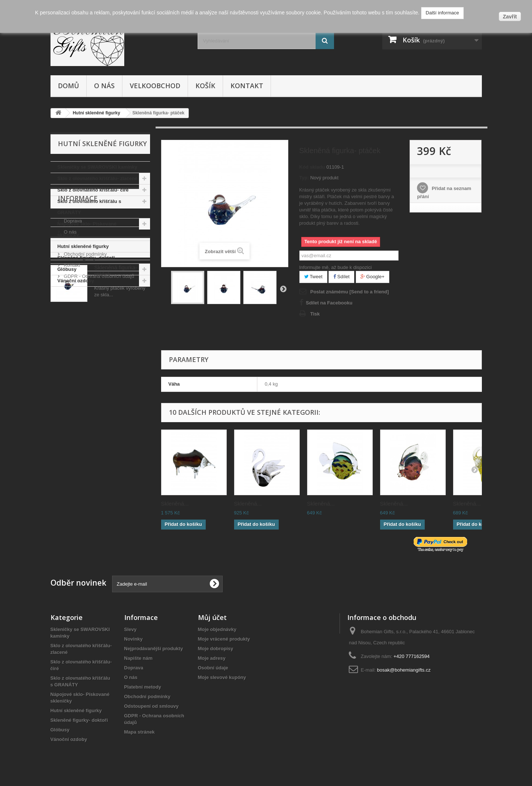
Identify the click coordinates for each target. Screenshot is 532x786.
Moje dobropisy (216, 649)
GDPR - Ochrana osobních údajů (98, 384)
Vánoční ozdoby (76, 281)
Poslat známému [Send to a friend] (350, 292)
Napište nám (138, 658)
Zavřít (510, 17)
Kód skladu (312, 167)
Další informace (442, 13)
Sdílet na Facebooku (329, 303)
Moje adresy (212, 658)
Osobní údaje (213, 668)
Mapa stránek (140, 732)
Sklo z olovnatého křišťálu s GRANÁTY (89, 207)
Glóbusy (67, 269)
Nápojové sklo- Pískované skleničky (87, 229)
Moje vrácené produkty (224, 639)
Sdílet (341, 277)
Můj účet (212, 617)
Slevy (131, 629)
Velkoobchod (155, 86)
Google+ (373, 277)
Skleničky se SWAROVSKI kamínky (98, 167)
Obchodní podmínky (85, 362)
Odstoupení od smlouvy (152, 706)
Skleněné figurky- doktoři (86, 258)
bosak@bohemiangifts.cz (404, 670)
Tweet (313, 277)
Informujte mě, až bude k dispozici (336, 267)
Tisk (315, 314)
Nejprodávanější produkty (154, 649)
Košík (205, 86)
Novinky (134, 639)
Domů (68, 86)
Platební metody (81, 351)
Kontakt (247, 86)
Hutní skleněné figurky (83, 246)
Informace (78, 309)
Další (283, 289)
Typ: (304, 178)
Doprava (72, 329)
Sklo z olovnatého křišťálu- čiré (93, 190)
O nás (104, 86)
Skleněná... (175, 504)
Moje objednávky (217, 629)
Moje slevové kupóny (222, 677)
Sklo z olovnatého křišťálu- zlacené (98, 178)
